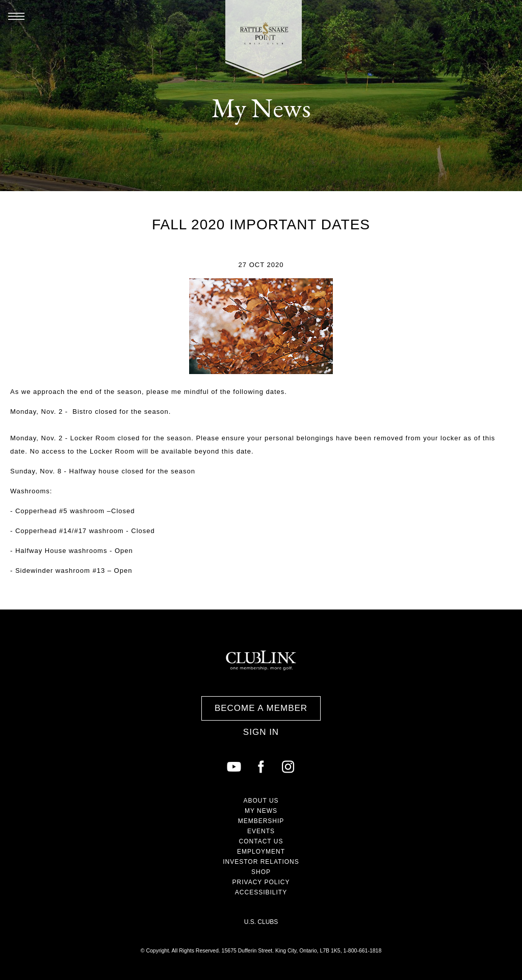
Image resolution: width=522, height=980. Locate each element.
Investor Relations (261, 862)
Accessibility (261, 892)
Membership (261, 821)
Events (261, 831)
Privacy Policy (261, 882)
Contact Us (261, 841)
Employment (261, 852)
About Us (261, 801)
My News (261, 811)
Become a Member (261, 708)
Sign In (261, 732)
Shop (261, 872)
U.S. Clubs (261, 922)
